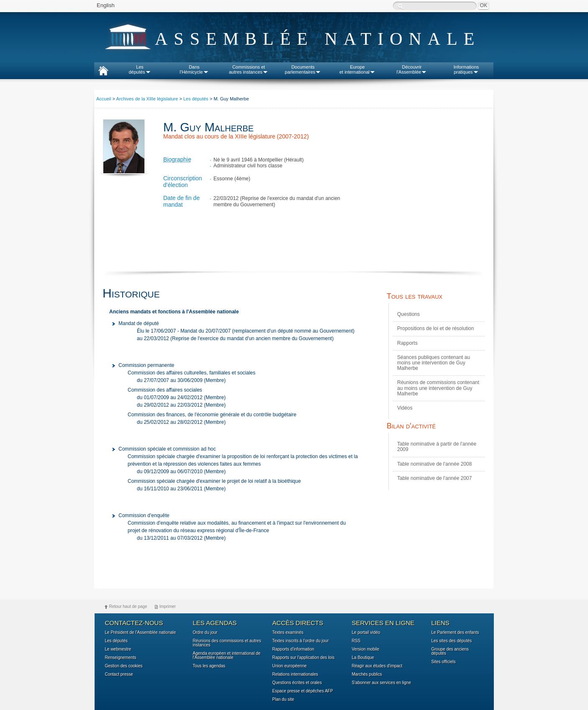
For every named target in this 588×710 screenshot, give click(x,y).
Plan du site (283, 700)
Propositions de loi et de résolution (435, 328)
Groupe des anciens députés (450, 651)
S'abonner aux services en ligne (381, 683)
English (106, 5)
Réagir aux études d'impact (377, 666)
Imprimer (168, 606)
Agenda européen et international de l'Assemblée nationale (227, 656)
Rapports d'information (293, 649)
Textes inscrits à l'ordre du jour (301, 641)
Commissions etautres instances (249, 69)
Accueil (104, 99)
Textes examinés (288, 633)
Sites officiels (444, 662)
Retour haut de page (128, 606)
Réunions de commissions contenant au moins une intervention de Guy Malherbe (438, 388)
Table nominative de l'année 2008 (434, 464)
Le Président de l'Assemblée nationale (141, 633)
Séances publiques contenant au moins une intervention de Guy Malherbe (434, 363)
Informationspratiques (466, 69)
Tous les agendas (209, 666)
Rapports (407, 343)
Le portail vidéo (366, 633)
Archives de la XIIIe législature (147, 99)
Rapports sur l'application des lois (304, 658)
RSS (356, 641)
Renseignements (121, 658)
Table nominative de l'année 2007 (434, 478)
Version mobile (366, 649)
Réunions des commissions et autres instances (227, 643)
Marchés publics (367, 674)
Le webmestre (118, 649)
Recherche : (401, 6)
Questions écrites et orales (297, 683)
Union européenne (290, 666)
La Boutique (363, 658)
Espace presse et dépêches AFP (303, 691)
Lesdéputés (140, 69)
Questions (408, 314)
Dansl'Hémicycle (194, 69)
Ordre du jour (205, 633)
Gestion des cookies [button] (124, 666)
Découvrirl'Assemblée (412, 69)
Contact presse (119, 674)
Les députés (196, 99)
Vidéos (405, 408)
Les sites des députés (452, 641)
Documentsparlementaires (303, 69)
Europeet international (357, 69)
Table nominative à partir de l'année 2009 (437, 447)
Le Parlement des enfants (455, 633)
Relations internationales (295, 674)
